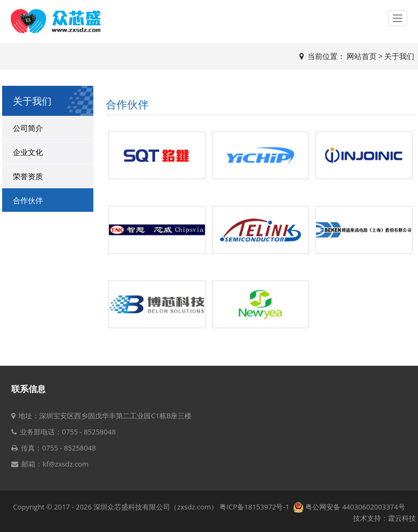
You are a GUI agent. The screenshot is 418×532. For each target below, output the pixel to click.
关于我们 (399, 56)
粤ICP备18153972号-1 (255, 507)
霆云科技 (402, 518)
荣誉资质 (28, 176)
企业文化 (28, 152)
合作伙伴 (28, 200)
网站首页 (362, 56)
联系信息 (28, 389)
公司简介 (28, 128)
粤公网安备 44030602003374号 (349, 507)
